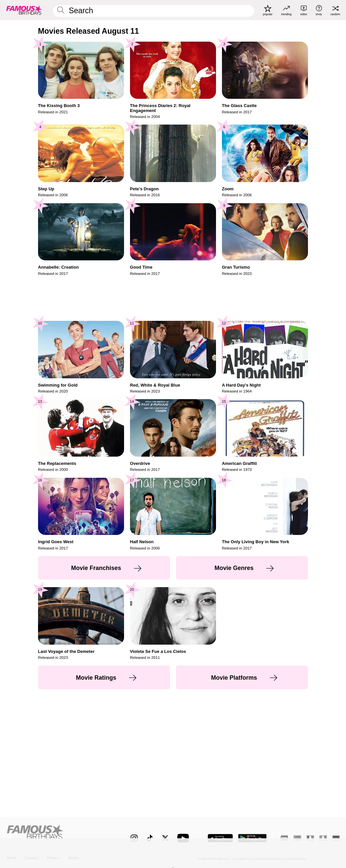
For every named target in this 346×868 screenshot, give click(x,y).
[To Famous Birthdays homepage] (24, 10)
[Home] (59, 834)
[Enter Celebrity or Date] (154, 11)
